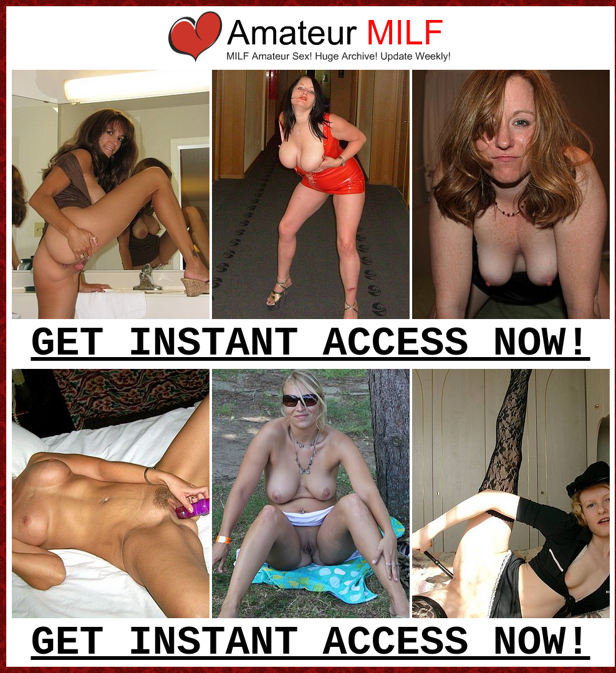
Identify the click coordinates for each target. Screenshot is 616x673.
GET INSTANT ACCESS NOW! (310, 344)
